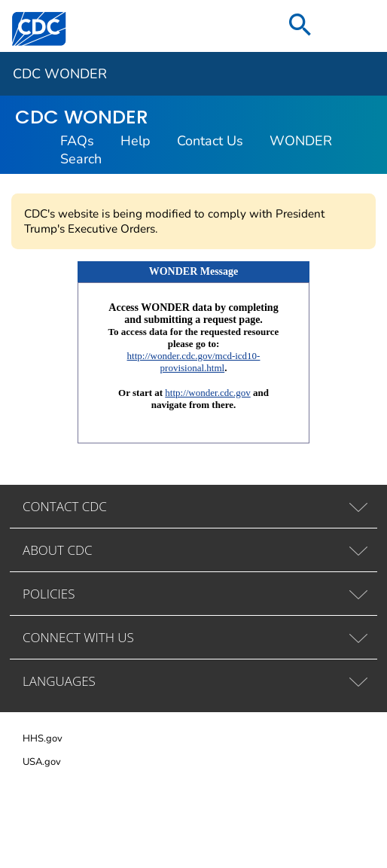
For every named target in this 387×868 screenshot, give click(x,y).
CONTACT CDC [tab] (65, 506)
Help (136, 141)
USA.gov (42, 762)
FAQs (77, 141)
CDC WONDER (60, 74)
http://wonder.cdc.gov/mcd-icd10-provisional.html (194, 362)
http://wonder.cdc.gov (207, 393)
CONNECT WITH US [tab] (78, 637)
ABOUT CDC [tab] (58, 550)
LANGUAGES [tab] (59, 681)
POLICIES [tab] (49, 594)
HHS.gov (43, 739)
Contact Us (210, 141)
